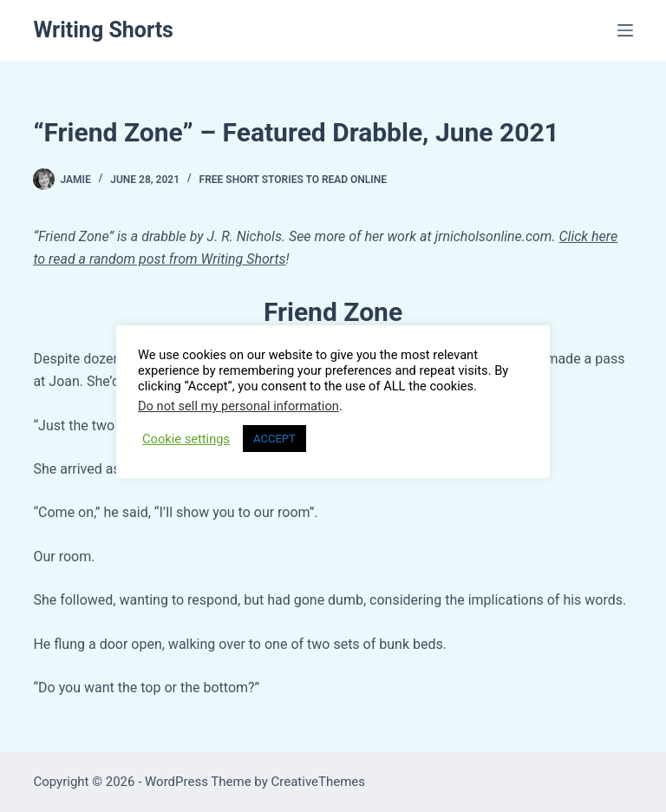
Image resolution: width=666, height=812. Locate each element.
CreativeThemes (319, 782)
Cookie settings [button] (186, 439)
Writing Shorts (103, 30)
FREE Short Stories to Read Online (293, 180)
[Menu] (625, 30)
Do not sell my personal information (238, 406)
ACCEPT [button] (274, 439)
